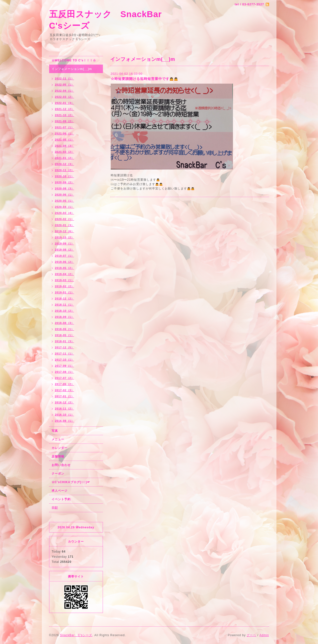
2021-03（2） (65, 152)
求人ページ (60, 491)
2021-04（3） (65, 146)
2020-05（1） (65, 201)
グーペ (251, 635)
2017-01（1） (65, 396)
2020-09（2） (65, 182)
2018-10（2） (65, 311)
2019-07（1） (65, 256)
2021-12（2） (65, 109)
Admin (264, 635)
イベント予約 (61, 499)
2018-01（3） (65, 341)
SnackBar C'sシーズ (76, 635)
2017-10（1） (65, 360)
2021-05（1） (65, 140)
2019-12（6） (65, 231)
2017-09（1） (65, 366)
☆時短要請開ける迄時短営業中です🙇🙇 (144, 79)
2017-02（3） (65, 390)
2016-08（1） (65, 421)
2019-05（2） (65, 268)
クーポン (58, 474)
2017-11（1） (65, 354)
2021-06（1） (65, 133)
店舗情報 (58, 456)
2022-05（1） (65, 85)
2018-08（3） (65, 323)
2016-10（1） (65, 415)
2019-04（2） (65, 274)
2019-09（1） (65, 244)
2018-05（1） (65, 335)
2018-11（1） (65, 305)
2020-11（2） (65, 170)
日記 (55, 508)
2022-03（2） (65, 97)
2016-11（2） (65, 409)
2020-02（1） (65, 219)
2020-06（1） (65, 195)
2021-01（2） (65, 158)
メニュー (58, 439)
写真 (55, 431)
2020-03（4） (65, 213)
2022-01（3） (65, 103)
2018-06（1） (65, 329)
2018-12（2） (65, 299)
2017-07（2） (65, 378)
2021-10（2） (65, 115)
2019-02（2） (65, 286)
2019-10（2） (65, 237)
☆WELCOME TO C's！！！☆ (74, 60)
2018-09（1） (65, 317)
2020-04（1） (65, 207)
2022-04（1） (65, 91)
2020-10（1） (65, 176)
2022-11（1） (65, 78)
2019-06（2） (65, 262)
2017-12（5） (65, 347)
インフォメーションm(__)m (72, 69)
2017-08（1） (65, 372)
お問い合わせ (61, 465)
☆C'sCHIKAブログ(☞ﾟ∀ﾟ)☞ (71, 482)
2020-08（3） (65, 189)
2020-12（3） (65, 164)
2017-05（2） (65, 384)
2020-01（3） (65, 225)
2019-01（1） (65, 292)
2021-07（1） (65, 127)
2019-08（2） (65, 250)
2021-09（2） (65, 121)
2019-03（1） (65, 280)
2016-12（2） (65, 402)
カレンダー (60, 448)
